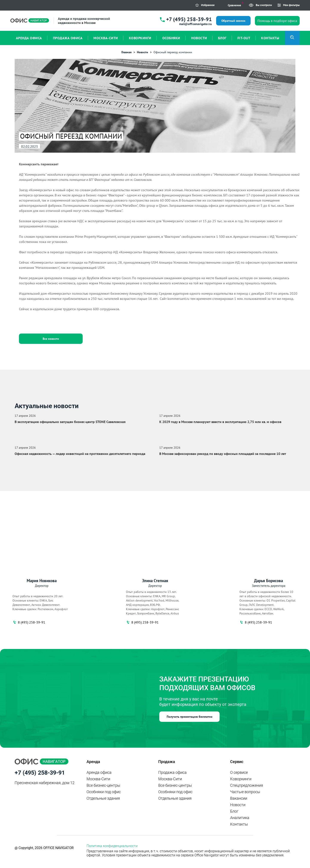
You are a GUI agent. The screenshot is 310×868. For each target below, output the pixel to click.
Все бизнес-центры (103, 785)
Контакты (239, 824)
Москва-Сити (98, 779)
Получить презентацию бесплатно (190, 717)
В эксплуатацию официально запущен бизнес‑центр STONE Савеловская (70, 422)
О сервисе (239, 772)
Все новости (51, 339)
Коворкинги (241, 779)
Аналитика (240, 818)
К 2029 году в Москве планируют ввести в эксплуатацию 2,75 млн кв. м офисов (220, 422)
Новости (238, 805)
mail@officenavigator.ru (195, 24)
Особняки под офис (104, 792)
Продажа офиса (172, 772)
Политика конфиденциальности (112, 846)
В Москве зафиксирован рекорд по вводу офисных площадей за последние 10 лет (223, 454)
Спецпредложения (247, 785)
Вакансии (239, 798)
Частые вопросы (245, 792)
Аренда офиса (99, 772)
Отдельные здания (103, 798)
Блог (234, 811)
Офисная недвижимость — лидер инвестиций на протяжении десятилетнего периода (80, 454)
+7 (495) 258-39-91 (189, 19)
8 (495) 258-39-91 (29, 622)
